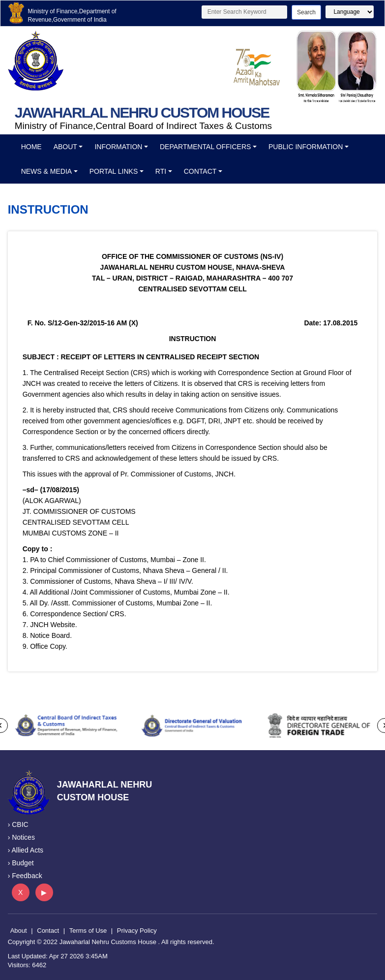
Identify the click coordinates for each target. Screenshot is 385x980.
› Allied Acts (26, 850)
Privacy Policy (137, 931)
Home (31, 147)
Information (118, 147)
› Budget (21, 863)
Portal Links (114, 171)
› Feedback (25, 876)
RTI (161, 171)
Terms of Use (88, 931)
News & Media (46, 171)
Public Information (306, 147)
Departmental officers (205, 147)
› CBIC (18, 824)
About (65, 147)
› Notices (21, 837)
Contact (200, 171)
